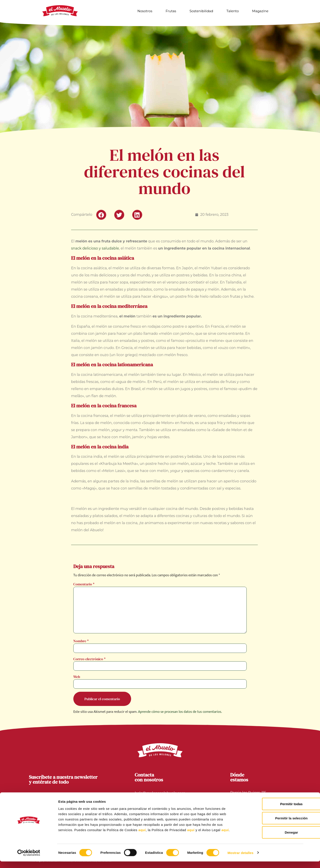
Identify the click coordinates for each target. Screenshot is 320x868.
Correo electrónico (89, 659)
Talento (233, 11)
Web (77, 677)
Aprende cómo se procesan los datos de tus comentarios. (180, 712)
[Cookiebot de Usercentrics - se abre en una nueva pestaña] (29, 859)
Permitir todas (272, 810)
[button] (101, 215)
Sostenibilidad (201, 11)
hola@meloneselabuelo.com (160, 793)
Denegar (272, 839)
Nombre (81, 641)
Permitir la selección (272, 825)
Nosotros (145, 11)
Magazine (260, 11)
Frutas (171, 11)
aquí (142, 836)
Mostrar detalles (241, 859)
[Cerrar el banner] (313, 806)
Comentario (84, 584)
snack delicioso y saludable (95, 248)
